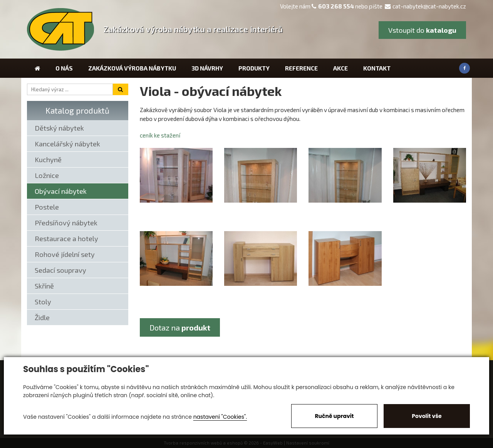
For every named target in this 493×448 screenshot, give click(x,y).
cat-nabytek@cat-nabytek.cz (425, 6)
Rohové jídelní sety (65, 254)
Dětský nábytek (59, 128)
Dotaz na (180, 327)
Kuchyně (48, 159)
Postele (47, 207)
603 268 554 (336, 6)
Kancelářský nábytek (67, 144)
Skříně (44, 286)
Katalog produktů (77, 110)
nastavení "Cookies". (220, 417)
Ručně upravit (334, 416)
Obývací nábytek (61, 191)
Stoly (43, 302)
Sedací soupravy (60, 270)
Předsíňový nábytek (66, 223)
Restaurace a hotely (66, 238)
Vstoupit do (422, 30)
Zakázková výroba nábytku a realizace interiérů (193, 29)
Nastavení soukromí (308, 443)
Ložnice (47, 175)
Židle (42, 317)
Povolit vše (427, 416)
